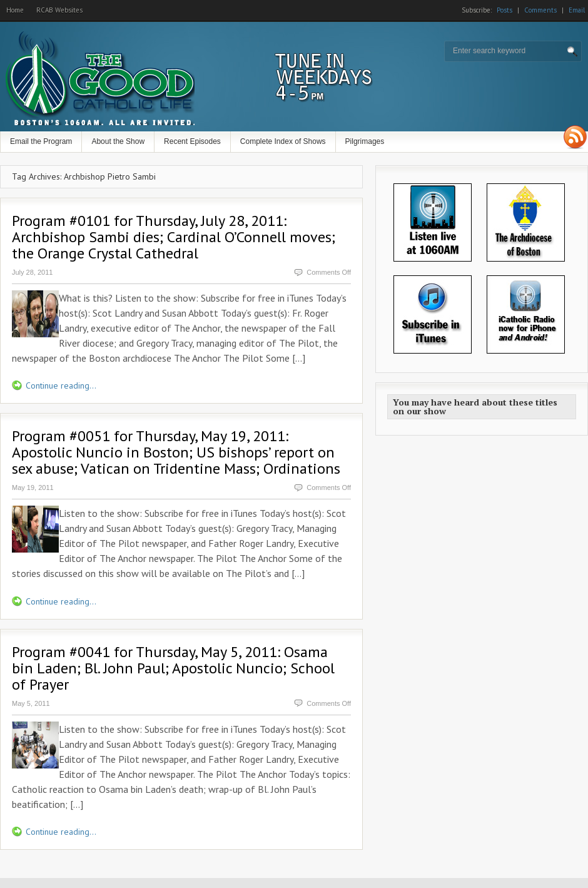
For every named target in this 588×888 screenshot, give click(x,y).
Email (577, 10)
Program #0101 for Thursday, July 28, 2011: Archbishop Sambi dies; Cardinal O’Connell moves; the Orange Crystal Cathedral (174, 237)
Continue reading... (61, 385)
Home (15, 10)
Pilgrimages (365, 141)
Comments (540, 10)
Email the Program (41, 141)
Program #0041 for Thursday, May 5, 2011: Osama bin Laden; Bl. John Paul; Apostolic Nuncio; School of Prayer (173, 668)
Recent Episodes (192, 141)
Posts (504, 10)
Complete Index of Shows (283, 141)
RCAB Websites (59, 10)
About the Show (118, 141)
